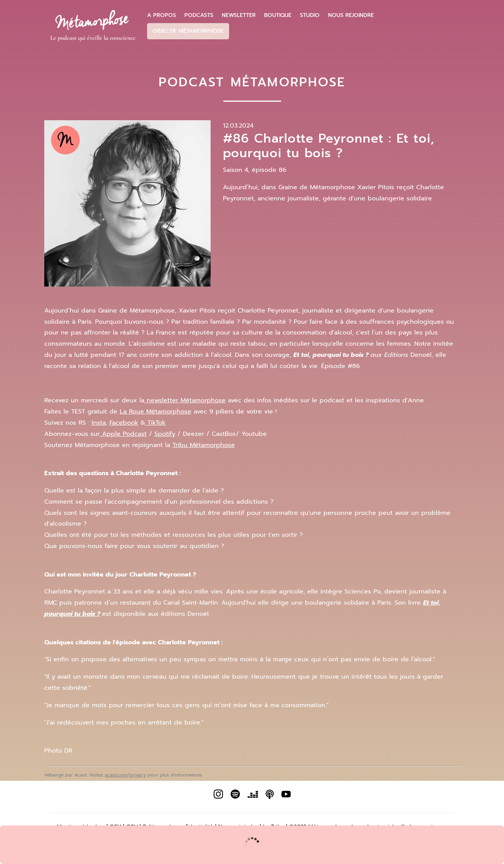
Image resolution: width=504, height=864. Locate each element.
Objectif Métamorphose (188, 31)
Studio (310, 15)
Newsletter (239, 15)
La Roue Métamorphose (156, 412)
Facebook (124, 423)
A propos (162, 15)
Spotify (165, 434)
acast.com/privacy (125, 775)
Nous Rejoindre (351, 15)
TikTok (155, 423)
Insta (99, 423)
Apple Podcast (123, 434)
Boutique (278, 15)
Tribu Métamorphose (204, 445)
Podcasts (199, 15)
